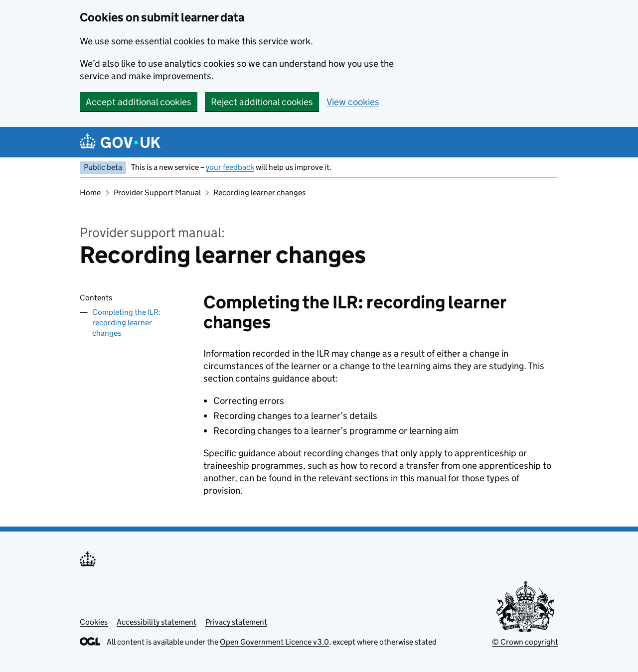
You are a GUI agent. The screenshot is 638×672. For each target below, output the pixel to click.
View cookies (353, 102)
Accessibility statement (157, 622)
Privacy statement (236, 622)
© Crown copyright (525, 642)
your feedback (230, 167)
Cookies (94, 622)
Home (90, 193)
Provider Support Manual (157, 193)
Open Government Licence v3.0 (274, 642)
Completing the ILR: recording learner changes (126, 323)
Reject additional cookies (262, 102)
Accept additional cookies (139, 102)
